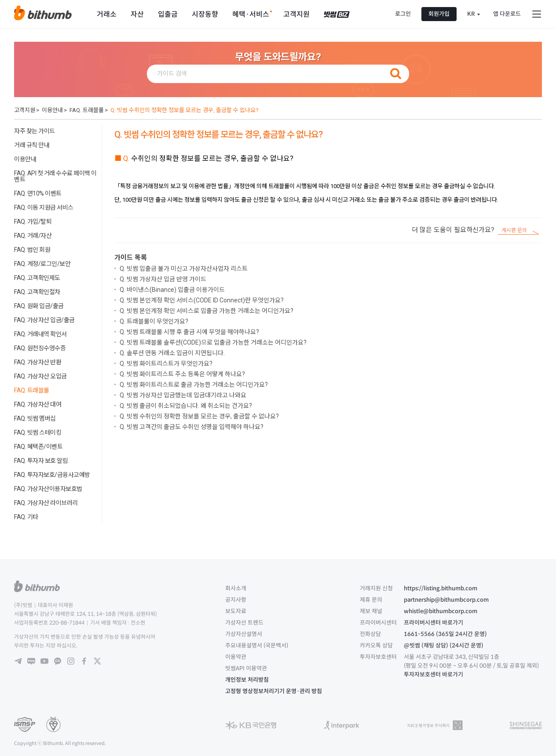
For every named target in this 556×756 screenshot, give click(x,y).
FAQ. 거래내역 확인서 (40, 334)
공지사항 (236, 600)
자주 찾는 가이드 (35, 131)
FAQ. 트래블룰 (87, 110)
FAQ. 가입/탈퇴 (33, 222)
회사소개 (236, 588)
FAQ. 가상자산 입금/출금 (44, 320)
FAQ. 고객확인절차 (37, 292)
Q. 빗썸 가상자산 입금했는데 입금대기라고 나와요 (183, 395)
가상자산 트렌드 (244, 623)
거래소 (107, 14)
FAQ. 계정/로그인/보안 (42, 264)
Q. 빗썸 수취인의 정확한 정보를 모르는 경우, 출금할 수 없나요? (185, 110)
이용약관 (236, 657)
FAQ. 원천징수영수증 (40, 348)
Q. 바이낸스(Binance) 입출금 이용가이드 (172, 290)
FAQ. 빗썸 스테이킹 (38, 433)
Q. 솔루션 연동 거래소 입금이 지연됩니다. (172, 353)
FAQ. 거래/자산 (33, 236)
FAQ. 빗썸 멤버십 (35, 418)
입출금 (168, 14)
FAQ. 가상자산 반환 (38, 362)
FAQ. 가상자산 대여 (38, 404)
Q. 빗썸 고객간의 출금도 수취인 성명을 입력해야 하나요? (192, 427)
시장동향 (205, 14)
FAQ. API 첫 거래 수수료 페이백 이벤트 (55, 176)
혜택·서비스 (251, 14)
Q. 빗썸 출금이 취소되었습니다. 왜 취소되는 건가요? (186, 406)
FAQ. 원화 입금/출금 (39, 306)
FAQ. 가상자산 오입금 (40, 376)
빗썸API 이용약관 (246, 668)
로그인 (403, 14)
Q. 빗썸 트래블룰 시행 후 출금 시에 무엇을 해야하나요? (189, 332)
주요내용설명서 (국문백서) (257, 645)
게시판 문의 (514, 231)
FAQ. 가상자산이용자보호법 (48, 489)
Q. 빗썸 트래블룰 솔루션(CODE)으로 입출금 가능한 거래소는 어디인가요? (213, 342)
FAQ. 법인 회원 (32, 250)
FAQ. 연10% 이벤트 (38, 193)
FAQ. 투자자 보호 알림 (41, 461)
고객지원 (296, 14)
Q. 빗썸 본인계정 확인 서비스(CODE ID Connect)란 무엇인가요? (202, 300)
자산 (137, 14)
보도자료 (236, 611)
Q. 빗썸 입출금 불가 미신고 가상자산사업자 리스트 (184, 269)
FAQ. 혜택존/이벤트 (38, 447)
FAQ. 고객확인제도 (37, 278)
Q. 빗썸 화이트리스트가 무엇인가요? (166, 363)
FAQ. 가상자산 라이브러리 (46, 503)
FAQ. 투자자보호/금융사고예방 (52, 475)
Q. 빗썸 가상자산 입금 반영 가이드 (163, 279)
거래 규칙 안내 (32, 145)
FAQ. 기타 (26, 517)
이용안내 (52, 110)
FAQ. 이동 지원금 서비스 (44, 207)
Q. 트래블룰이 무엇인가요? (154, 321)
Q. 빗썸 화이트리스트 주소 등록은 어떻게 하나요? (182, 374)
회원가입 (439, 14)
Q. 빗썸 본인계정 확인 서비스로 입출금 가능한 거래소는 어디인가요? (207, 311)
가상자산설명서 (244, 634)
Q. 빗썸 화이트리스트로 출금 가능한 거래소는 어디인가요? (194, 385)
